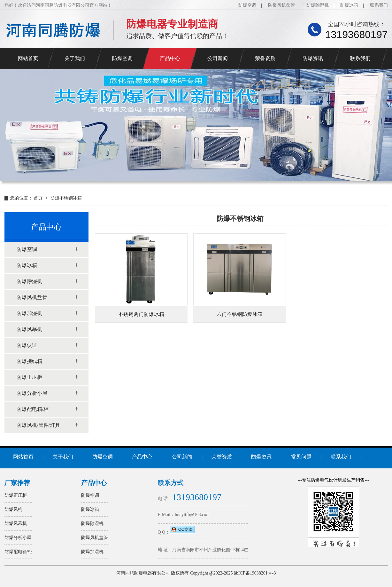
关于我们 (75, 58)
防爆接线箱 (29, 361)
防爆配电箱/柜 (33, 409)
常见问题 (301, 457)
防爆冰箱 (349, 5)
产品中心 (170, 58)
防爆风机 (13, 509)
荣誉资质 (265, 58)
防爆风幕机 (29, 329)
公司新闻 (218, 58)
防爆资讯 (313, 58)
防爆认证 (27, 345)
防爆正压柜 (29, 377)
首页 (39, 198)
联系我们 (379, 5)
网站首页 (28, 58)
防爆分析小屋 (32, 393)
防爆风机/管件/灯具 (38, 425)
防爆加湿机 (29, 313)
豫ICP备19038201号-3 (255, 573)
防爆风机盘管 (281, 5)
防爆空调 (247, 5)
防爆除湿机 (318, 5)
